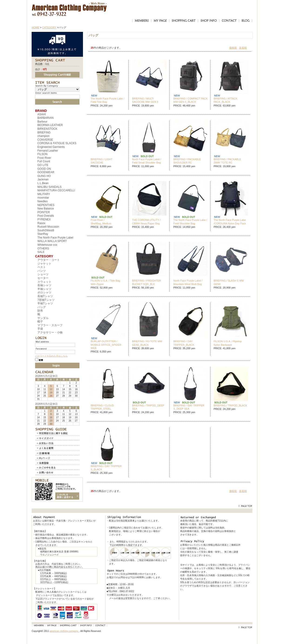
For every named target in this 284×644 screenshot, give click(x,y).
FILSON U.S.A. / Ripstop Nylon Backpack (228, 343)
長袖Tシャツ (45, 296)
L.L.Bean (43, 183)
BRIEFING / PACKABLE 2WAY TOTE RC (227, 161)
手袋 (40, 329)
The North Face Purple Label (55, 238)
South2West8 (46, 230)
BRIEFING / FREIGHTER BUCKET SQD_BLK (147, 282)
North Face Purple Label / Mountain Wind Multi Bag (188, 282)
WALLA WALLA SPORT (52, 241)
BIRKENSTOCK (47, 129)
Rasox (41, 223)
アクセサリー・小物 (50, 332)
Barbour (42, 122)
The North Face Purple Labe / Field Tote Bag (107, 100)
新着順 (243, 48)
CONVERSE (45, 140)
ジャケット (44, 264)
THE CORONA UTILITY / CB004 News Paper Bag (146, 222)
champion (43, 136)
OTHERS (43, 249)
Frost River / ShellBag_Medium (101, 222)
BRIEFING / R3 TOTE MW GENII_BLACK (147, 343)
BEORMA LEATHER (50, 125)
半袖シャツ (44, 289)
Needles (43, 201)
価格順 (233, 48)
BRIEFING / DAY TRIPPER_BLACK (184, 343)
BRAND (41, 111)
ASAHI (42, 114)
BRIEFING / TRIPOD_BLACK (230, 405)
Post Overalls (46, 216)
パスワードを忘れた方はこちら (51, 356)
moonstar (43, 198)
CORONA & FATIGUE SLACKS (57, 143)
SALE (41, 252)
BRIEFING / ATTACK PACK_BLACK (225, 100)
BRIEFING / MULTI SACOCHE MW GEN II (145, 100)
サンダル (43, 318)
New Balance (46, 209)
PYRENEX (44, 219)
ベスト (42, 267)
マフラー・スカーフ (50, 325)
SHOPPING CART (183, 21)
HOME (35, 27)
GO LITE (43, 165)
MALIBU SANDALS (50, 187)
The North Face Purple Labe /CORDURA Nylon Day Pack (230, 222)
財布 (40, 311)
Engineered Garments (51, 147)
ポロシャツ (44, 292)
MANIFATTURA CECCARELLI (56, 190)
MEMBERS (142, 21)
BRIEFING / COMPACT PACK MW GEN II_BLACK (190, 100)
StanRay (43, 234)
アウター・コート (49, 260)
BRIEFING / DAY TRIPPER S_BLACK (106, 468)
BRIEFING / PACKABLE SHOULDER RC (187, 161)
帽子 (40, 322)
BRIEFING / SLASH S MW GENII (229, 282)
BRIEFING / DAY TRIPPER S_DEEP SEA (189, 407)
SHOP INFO (208, 21)
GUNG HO (44, 176)
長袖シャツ (44, 285)
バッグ (42, 307)
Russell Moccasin (48, 227)
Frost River (44, 158)
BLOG (246, 21)
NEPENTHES (46, 205)
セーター (43, 278)
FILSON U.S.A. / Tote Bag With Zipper (105, 282)
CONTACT (229, 21)
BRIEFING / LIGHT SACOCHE (101, 161)
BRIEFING (44, 133)
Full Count (44, 161)
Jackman (43, 179)
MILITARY (44, 194)
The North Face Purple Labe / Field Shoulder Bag (190, 222)
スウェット (44, 282)
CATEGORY (49, 27)
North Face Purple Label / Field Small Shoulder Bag (147, 161)
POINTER (44, 212)
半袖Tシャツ (45, 303)
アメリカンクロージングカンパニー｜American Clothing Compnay (69, 6)
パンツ (42, 271)
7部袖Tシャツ (46, 300)
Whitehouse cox (47, 245)
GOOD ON (44, 169)
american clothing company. (64, 631)
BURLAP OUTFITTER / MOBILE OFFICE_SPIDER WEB (106, 345)
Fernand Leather (48, 151)
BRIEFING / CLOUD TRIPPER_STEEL (102, 407)
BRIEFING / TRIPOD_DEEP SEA (148, 407)
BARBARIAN (45, 118)
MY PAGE (160, 21)
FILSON (42, 154)
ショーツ (43, 274)
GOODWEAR (46, 172)
